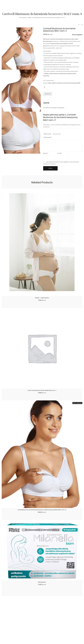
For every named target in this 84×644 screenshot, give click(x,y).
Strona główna (23, 18)
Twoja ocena (47, 134)
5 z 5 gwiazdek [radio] (60, 134)
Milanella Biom (42, 582)
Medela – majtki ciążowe (42, 298)
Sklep (30, 18)
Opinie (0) (48, 94)
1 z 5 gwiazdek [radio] (53, 134)
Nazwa (46, 153)
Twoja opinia (48, 137)
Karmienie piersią (73, 83)
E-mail (60, 153)
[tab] (48, 94)
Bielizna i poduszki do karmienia (60, 83)
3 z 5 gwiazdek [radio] (57, 134)
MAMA (79, 83)
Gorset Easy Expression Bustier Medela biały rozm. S (42, 390)
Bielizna (50, 83)
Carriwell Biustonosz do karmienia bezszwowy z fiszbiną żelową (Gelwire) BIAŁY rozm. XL (42, 510)
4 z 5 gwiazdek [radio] (58, 134)
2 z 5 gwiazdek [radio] (55, 134)
